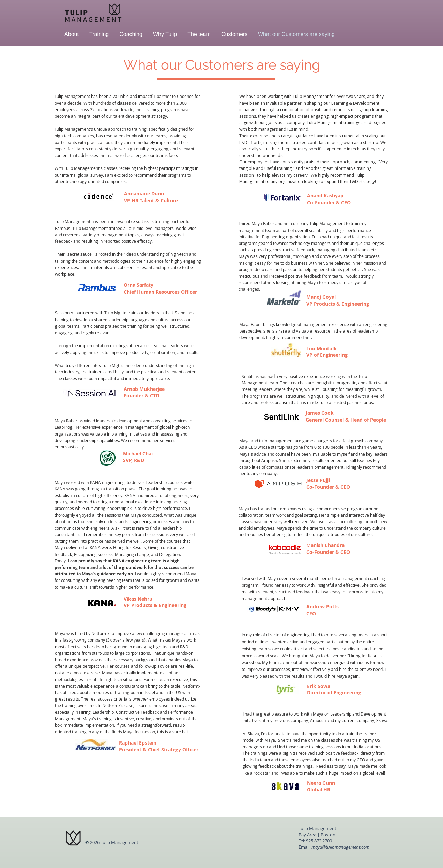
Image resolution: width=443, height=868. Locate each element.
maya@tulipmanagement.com (340, 847)
